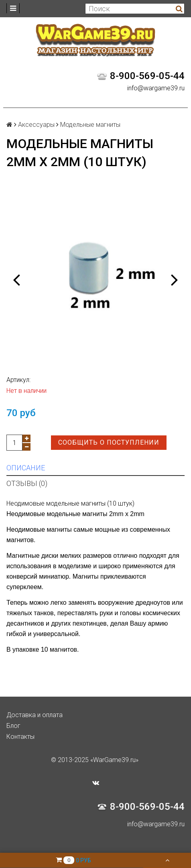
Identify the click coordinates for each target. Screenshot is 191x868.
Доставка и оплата (35, 715)
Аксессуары (36, 125)
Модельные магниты (90, 125)
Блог (13, 726)
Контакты (20, 737)
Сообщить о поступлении (109, 442)
